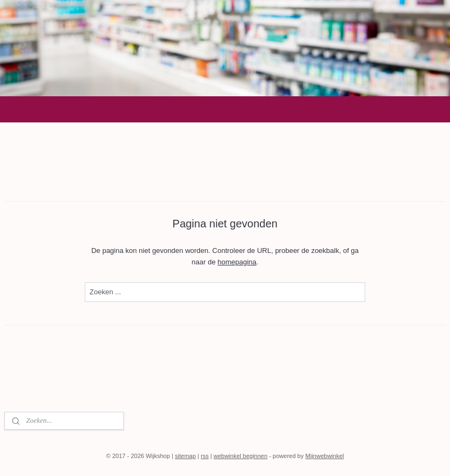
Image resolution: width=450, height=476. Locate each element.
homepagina (237, 262)
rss (205, 456)
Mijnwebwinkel (325, 456)
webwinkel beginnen (240, 456)
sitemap (186, 456)
